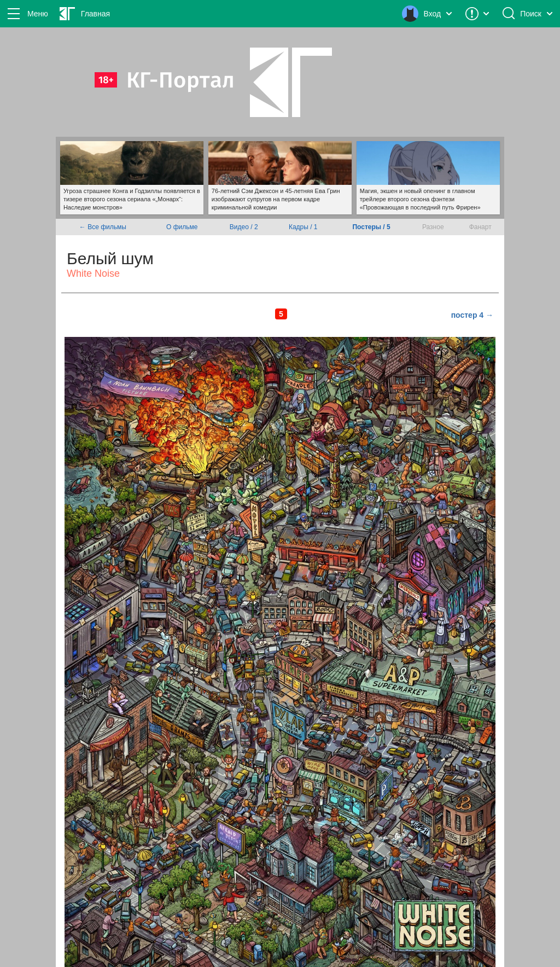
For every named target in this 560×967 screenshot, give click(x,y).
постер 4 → (472, 315)
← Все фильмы (103, 227)
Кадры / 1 (303, 227)
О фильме (182, 227)
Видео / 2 (244, 227)
